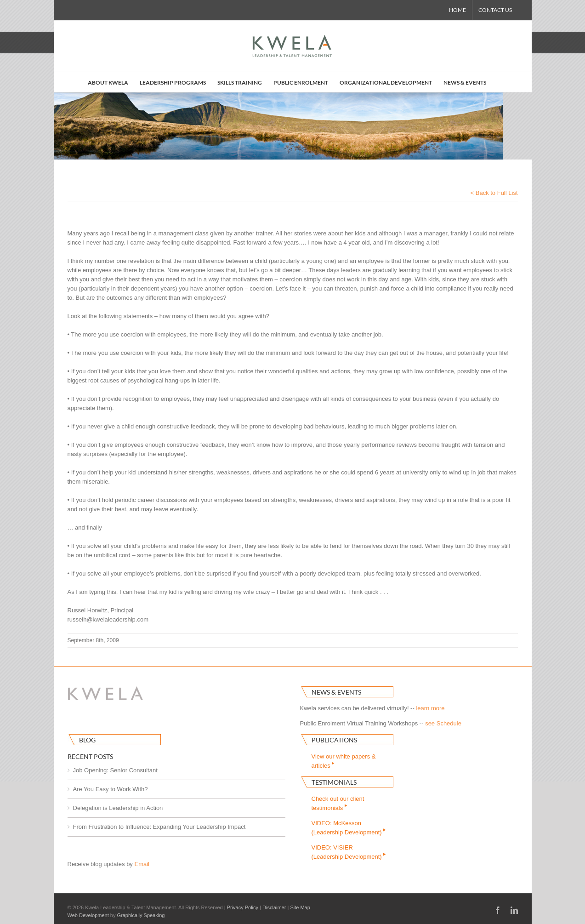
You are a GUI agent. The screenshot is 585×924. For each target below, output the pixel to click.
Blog (87, 740)
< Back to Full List (494, 193)
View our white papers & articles (344, 761)
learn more (430, 708)
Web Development (88, 915)
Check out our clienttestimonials (338, 803)
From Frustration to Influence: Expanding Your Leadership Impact (159, 827)
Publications (334, 740)
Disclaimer (274, 907)
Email (142, 864)
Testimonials (334, 782)
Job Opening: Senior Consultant (115, 770)
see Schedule (443, 723)
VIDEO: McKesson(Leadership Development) (349, 828)
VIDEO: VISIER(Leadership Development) (349, 852)
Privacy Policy (243, 907)
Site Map (300, 907)
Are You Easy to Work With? (111, 789)
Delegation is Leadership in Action (118, 808)
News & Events (336, 692)
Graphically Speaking (141, 915)
